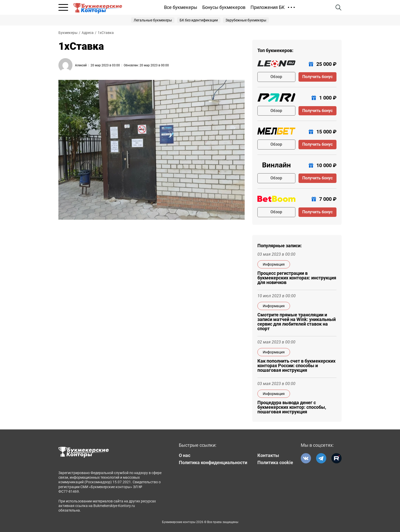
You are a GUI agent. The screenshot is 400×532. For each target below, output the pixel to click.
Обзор (276, 77)
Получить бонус (317, 77)
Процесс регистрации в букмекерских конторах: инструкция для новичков (297, 278)
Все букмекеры (181, 7)
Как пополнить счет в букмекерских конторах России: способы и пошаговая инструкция (296, 366)
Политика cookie (275, 463)
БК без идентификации (199, 20)
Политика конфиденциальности (213, 463)
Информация (274, 264)
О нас (185, 455)
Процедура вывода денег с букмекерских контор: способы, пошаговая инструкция (292, 407)
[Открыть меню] (63, 7)
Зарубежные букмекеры (246, 20)
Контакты (268, 455)
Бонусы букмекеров (224, 7)
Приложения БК (268, 7)
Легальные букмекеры (153, 20)
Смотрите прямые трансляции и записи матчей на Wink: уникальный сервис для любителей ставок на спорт (297, 322)
